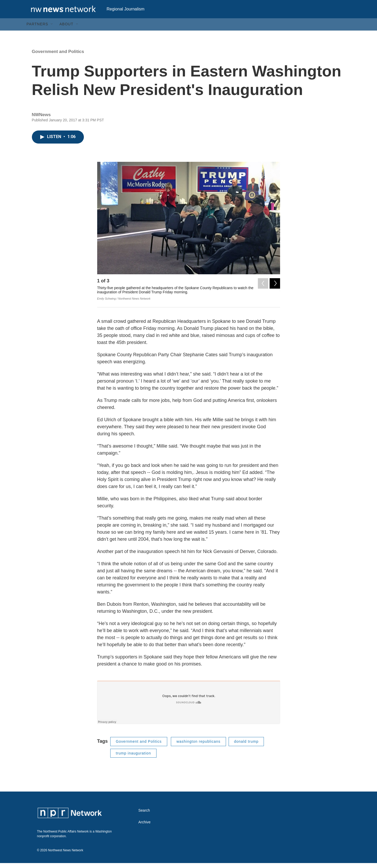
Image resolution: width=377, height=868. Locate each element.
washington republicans (198, 751)
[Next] (275, 291)
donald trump (246, 751)
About (66, 33)
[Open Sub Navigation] (52, 33)
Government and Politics (58, 61)
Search (144, 820)
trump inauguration (133, 762)
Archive (145, 831)
